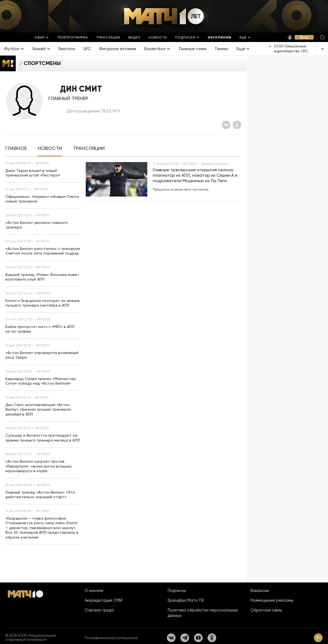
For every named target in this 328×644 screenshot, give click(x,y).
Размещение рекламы (272, 600)
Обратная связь (266, 610)
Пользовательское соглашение (111, 638)
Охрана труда (99, 610)
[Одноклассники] (237, 125)
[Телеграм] (185, 638)
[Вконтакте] (226, 125)
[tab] (16, 148)
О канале (94, 591)
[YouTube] (198, 638)
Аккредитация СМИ (104, 600)
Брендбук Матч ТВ (186, 600)
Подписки (177, 591)
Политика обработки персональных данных (203, 613)
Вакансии (260, 591)
